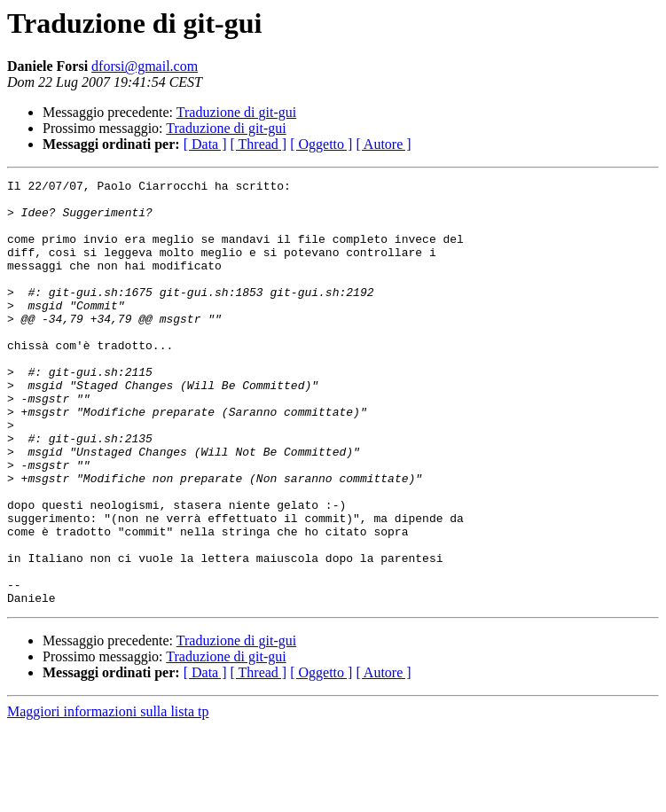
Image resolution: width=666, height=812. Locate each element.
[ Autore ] (383, 144)
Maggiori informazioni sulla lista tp (108, 796)
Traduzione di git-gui (236, 112)
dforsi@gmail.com (145, 66)
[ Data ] (205, 144)
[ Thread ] (259, 144)
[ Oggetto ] (321, 144)
